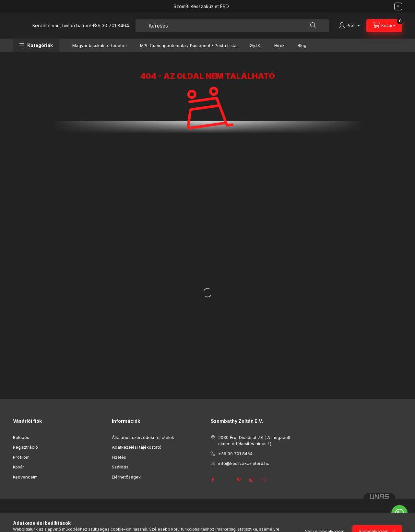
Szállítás (120, 467)
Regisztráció (25, 447)
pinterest (239, 480)
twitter (226, 480)
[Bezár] (398, 6)
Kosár (19, 467)
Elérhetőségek (126, 477)
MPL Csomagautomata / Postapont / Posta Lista (188, 45)
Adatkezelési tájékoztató (137, 447)
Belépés (21, 437)
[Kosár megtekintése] (384, 26)
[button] (36, 45)
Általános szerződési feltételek (143, 437)
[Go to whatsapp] (399, 513)
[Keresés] (313, 26)
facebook (213, 480)
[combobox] (232, 26)
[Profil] (349, 26)
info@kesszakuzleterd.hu (244, 463)
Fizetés (119, 457)
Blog (302, 45)
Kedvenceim (25, 477)
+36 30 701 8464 (111, 25)
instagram (252, 480)
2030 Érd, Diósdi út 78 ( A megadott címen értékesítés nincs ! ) (254, 441)
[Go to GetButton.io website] (399, 526)
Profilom (21, 457)
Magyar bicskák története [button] (98, 45)
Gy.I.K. (255, 45)
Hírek (279, 45)
